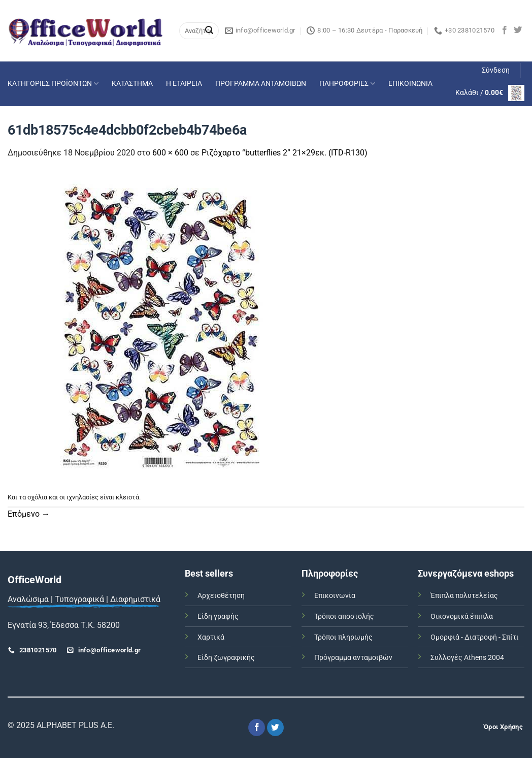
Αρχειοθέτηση (221, 596)
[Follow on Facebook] (505, 30)
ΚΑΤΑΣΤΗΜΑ (132, 84)
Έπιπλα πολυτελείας (464, 596)
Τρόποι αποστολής (344, 617)
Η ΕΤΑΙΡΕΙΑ (184, 84)
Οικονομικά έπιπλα (462, 617)
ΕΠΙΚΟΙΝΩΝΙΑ (410, 84)
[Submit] (209, 31)
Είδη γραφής (218, 617)
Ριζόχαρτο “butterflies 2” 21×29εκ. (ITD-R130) (285, 153)
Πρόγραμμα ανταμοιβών (353, 658)
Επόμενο (29, 514)
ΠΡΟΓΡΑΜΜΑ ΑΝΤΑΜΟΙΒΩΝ (261, 84)
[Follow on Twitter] (518, 30)
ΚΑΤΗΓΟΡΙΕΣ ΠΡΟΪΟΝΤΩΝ (53, 84)
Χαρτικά (211, 637)
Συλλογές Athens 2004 (467, 658)
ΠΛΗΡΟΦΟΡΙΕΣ (347, 84)
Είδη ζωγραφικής (226, 658)
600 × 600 (170, 153)
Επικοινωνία (335, 596)
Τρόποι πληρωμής (343, 637)
